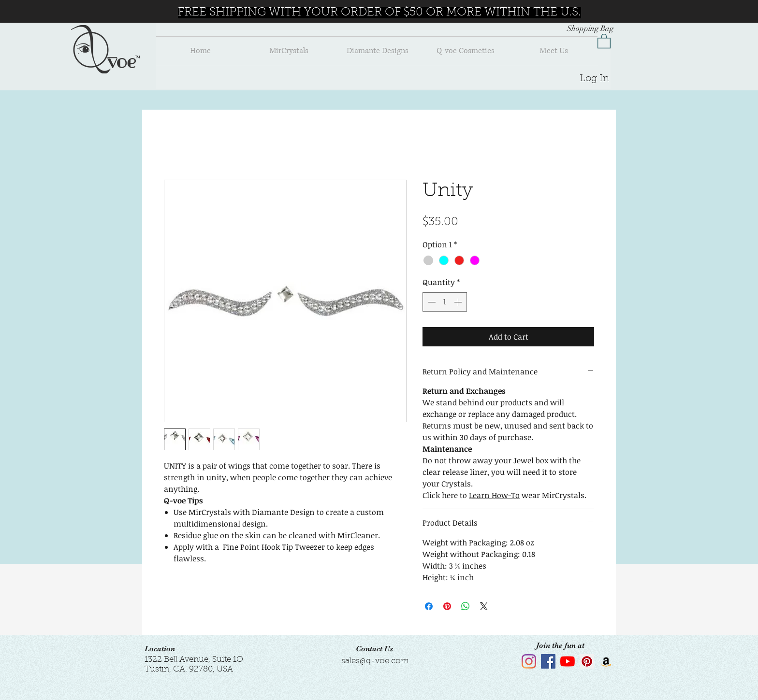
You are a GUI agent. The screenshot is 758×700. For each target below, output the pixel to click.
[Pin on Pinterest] (447, 606)
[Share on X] (484, 606)
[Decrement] (431, 302)
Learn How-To (494, 495)
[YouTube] (568, 661)
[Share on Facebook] (429, 606)
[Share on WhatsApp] (466, 606)
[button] (604, 41)
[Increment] (459, 302)
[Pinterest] (587, 661)
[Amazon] (606, 661)
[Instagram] (529, 661)
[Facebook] (548, 661)
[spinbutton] (445, 302)
